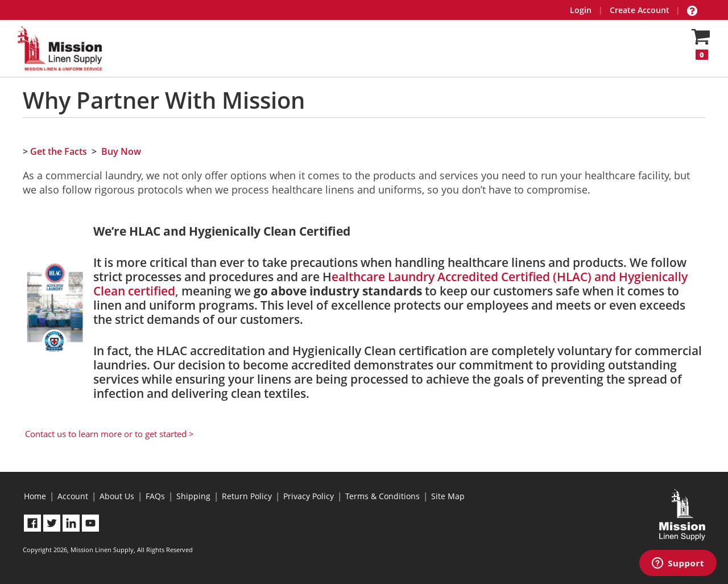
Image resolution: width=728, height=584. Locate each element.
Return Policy (247, 496)
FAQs (155, 496)
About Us (117, 496)
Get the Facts (59, 151)
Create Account (640, 10)
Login (581, 10)
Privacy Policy (309, 496)
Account (73, 496)
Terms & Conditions (382, 496)
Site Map (448, 496)
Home (35, 496)
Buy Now (121, 151)
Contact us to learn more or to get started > (109, 434)
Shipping (193, 496)
